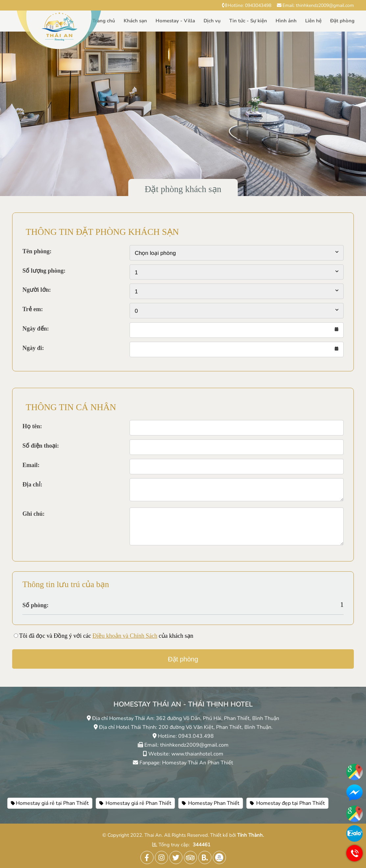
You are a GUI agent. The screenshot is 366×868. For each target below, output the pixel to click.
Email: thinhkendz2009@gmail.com (315, 5)
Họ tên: (32, 426)
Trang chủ (104, 21)
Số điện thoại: (41, 446)
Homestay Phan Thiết (211, 803)
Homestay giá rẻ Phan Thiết (135, 803)
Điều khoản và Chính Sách (125, 636)
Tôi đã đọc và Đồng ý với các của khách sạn (106, 636)
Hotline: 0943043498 (247, 5)
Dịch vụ (212, 21)
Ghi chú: (34, 514)
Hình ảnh (286, 21)
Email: (31, 465)
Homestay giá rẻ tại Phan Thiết (50, 803)
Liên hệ (313, 21)
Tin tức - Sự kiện (248, 21)
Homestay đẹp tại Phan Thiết (287, 803)
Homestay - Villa (175, 21)
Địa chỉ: (32, 484)
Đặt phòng (342, 21)
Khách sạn (135, 21)
